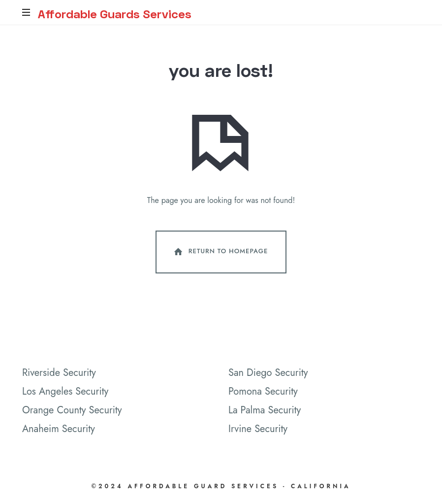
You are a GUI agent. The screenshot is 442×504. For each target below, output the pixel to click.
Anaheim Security (59, 430)
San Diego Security (268, 374)
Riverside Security (59, 374)
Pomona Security (263, 392)
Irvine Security (258, 430)
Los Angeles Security (65, 392)
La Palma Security (265, 411)
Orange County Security (72, 411)
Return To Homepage (220, 253)
